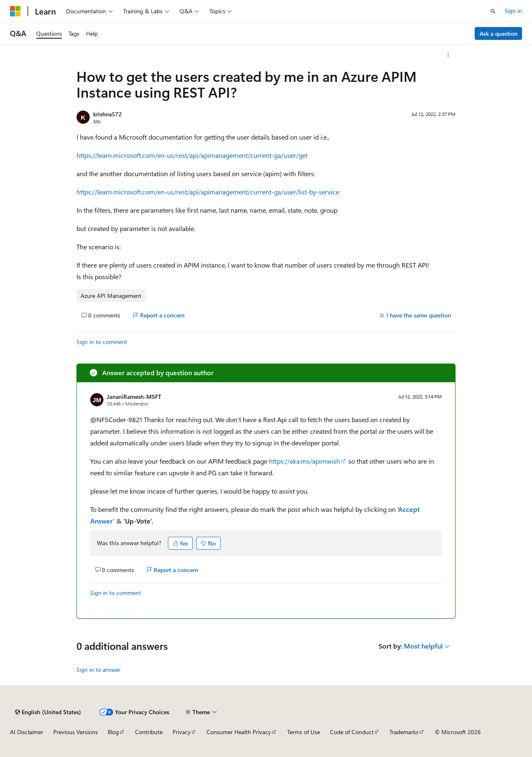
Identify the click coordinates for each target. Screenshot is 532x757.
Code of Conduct (352, 732)
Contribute (149, 732)
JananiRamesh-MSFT (134, 397)
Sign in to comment (102, 342)
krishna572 (107, 114)
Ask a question (499, 33)
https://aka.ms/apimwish (304, 461)
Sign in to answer (99, 670)
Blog (113, 732)
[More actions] (448, 55)
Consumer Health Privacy (239, 732)
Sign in (513, 11)
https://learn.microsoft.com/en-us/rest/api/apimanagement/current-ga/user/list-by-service (208, 192)
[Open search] (493, 11)
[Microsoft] (15, 11)
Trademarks (404, 732)
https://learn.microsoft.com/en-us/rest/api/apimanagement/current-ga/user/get (192, 155)
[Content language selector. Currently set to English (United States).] (48, 712)
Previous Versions (75, 732)
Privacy (182, 732)
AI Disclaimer (27, 732)
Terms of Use (304, 732)
